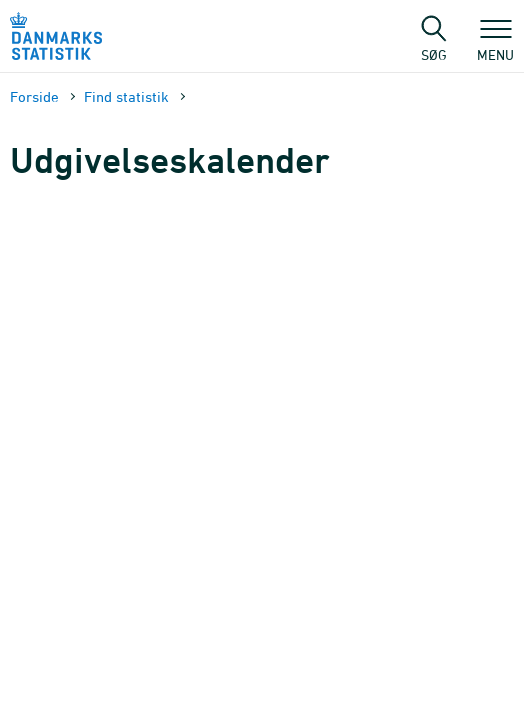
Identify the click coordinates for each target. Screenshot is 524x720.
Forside (34, 96)
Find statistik (126, 96)
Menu (495, 45)
